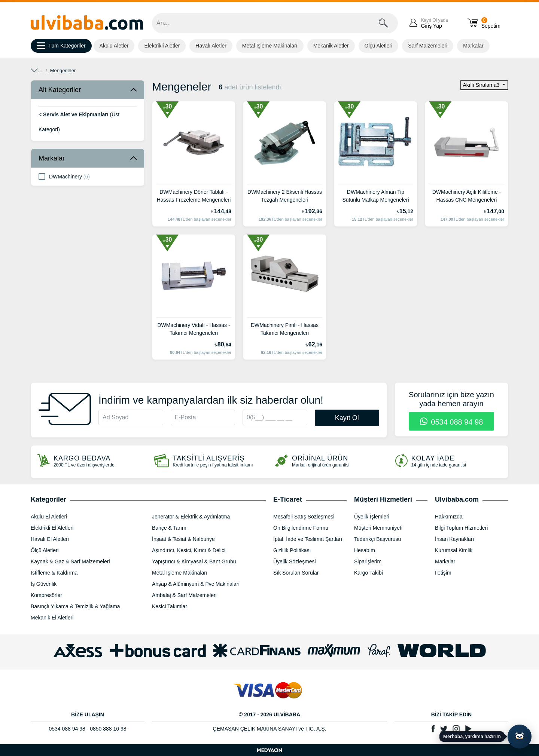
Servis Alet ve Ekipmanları (136, 71)
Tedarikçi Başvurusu (377, 539)
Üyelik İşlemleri (372, 517)
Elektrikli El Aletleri (52, 528)
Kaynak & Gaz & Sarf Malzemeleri (70, 561)
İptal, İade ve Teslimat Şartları (308, 539)
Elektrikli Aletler (162, 46)
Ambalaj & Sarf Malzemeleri (184, 595)
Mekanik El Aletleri (79, 71)
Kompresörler (46, 595)
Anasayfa (41, 71)
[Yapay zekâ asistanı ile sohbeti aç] (520, 737)
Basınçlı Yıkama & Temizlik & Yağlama (75, 606)
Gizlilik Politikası (292, 550)
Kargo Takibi (369, 573)
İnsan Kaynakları (454, 539)
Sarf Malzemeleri (428, 46)
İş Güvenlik (44, 584)
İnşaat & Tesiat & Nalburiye (183, 539)
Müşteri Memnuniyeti (378, 528)
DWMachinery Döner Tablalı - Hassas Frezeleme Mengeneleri (194, 196)
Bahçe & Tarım (169, 528)
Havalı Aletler (211, 46)
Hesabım (365, 550)
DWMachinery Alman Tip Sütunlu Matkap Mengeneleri (375, 196)
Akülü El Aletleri (49, 517)
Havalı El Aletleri (50, 539)
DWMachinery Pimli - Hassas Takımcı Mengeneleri (285, 329)
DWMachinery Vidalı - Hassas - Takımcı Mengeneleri (194, 329)
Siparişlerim (368, 561)
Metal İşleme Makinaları (270, 46)
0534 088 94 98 (452, 422)
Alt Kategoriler (60, 90)
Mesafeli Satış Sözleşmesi (304, 517)
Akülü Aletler (114, 46)
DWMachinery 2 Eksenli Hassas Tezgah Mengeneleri (285, 196)
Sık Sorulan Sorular (296, 573)
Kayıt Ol (347, 418)
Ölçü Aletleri (379, 46)
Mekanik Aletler (331, 46)
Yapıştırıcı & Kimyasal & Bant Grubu (194, 561)
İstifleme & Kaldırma (54, 573)
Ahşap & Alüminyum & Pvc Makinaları (196, 584)
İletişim (443, 573)
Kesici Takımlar (170, 606)
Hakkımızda (449, 517)
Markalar (473, 46)
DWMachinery (64, 176)
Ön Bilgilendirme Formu (301, 528)
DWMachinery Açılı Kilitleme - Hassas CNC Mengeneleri (467, 196)
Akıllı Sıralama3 (482, 85)
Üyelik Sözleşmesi (295, 561)
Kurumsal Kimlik (454, 550)
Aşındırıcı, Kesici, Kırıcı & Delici (189, 550)
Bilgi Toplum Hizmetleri (461, 528)
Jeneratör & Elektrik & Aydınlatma (191, 517)
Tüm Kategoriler (61, 46)
